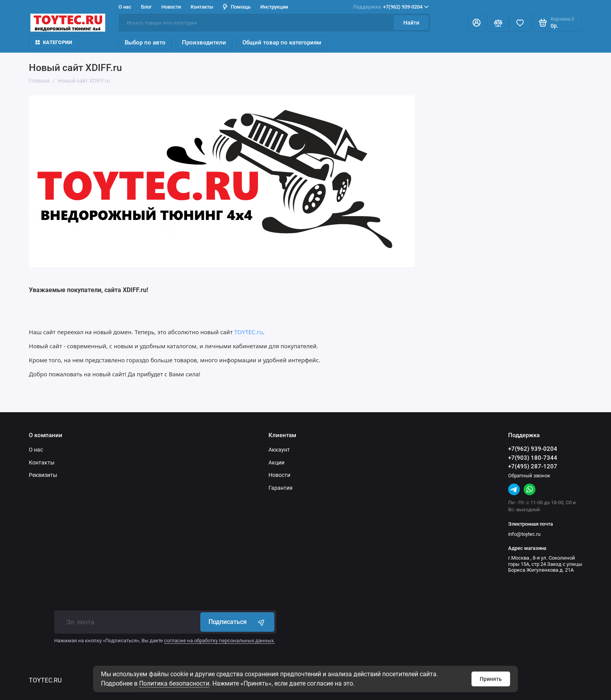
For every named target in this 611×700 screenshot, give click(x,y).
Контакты (202, 7)
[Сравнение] (498, 23)
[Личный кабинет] (477, 23)
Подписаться (237, 622)
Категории (54, 42)
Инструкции (274, 7)
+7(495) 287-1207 (533, 466)
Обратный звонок (529, 476)
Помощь (237, 7)
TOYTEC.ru (249, 332)
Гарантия (281, 488)
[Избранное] (520, 23)
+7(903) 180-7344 (533, 458)
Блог (146, 7)
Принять (491, 679)
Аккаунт (279, 450)
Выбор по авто (145, 43)
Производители (204, 43)
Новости (171, 7)
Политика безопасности (174, 683)
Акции (276, 463)
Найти (411, 23)
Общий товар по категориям (282, 43)
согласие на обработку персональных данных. (219, 641)
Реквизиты (43, 475)
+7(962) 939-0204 (391, 7)
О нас (125, 7)
